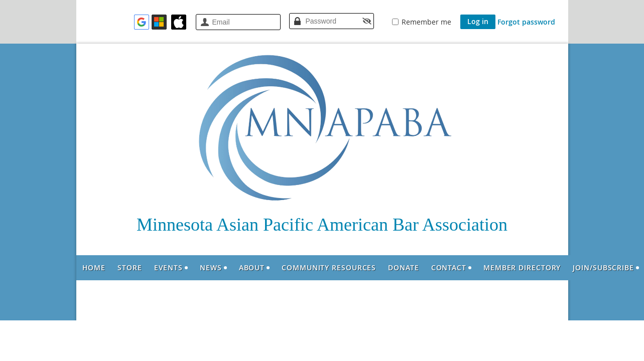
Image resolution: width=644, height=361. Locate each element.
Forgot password (526, 22)
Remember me (426, 22)
